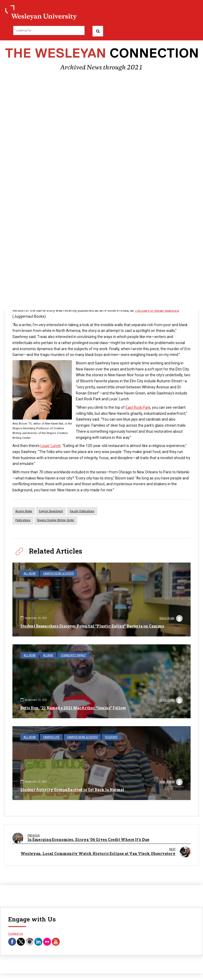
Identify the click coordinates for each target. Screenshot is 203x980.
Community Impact (73, 655)
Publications (23, 520)
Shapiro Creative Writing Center (56, 520)
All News (30, 574)
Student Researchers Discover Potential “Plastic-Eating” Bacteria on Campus (92, 626)
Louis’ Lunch (51, 446)
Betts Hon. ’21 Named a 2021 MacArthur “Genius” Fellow (73, 708)
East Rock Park (138, 407)
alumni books (24, 511)
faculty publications (82, 511)
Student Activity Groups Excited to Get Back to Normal (72, 790)
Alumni (48, 655)
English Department (51, 511)
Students (111, 737)
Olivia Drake (171, 619)
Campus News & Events (58, 574)
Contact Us (16, 933)
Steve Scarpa (171, 782)
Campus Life (51, 737)
